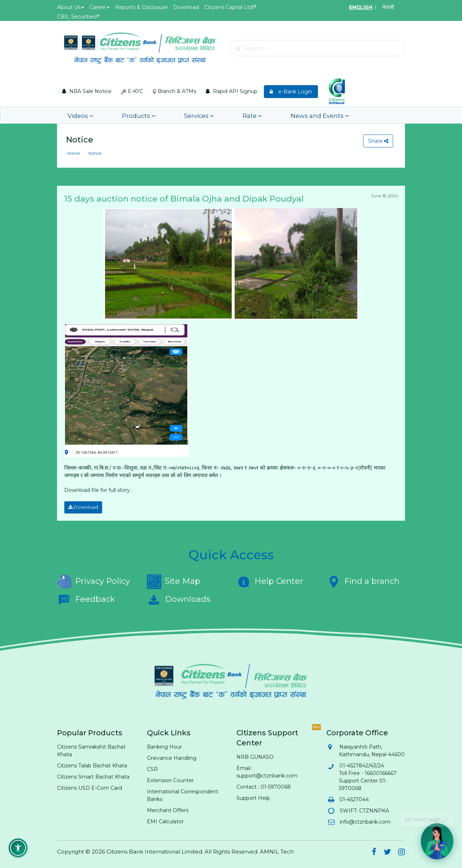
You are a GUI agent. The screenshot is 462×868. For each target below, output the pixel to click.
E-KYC (132, 91)
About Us (71, 7)
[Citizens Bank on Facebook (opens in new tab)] (374, 851)
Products (127, 115)
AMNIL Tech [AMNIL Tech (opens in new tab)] (277, 850)
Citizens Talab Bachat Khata (92, 764)
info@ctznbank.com (365, 820)
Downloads (179, 598)
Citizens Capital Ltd (228, 7)
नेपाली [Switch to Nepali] (388, 7)
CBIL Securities (76, 17)
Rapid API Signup (231, 91)
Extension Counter (170, 779)
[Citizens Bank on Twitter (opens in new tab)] (387, 851)
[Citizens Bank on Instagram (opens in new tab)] (402, 851)
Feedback (86, 598)
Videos (78, 115)
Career (100, 7)
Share (377, 141)
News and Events (280, 115)
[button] (18, 848)
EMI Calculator (165, 820)
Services (178, 115)
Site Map (174, 580)
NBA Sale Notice (87, 91)
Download (186, 7)
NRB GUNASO (255, 755)
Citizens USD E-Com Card (90, 787)
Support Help (253, 797)
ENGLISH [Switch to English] (361, 7)
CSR (152, 768)
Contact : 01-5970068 (264, 785)
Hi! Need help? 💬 (426, 817)
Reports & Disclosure (141, 7)
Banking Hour (164, 745)
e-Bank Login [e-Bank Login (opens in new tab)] (291, 92)
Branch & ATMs (174, 91)
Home (73, 153)
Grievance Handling (172, 757)
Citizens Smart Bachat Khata (93, 775)
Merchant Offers (168, 809)
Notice (94, 153)
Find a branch (363, 580)
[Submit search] (238, 49)
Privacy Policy (93, 580)
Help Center (270, 580)
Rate (223, 115)
